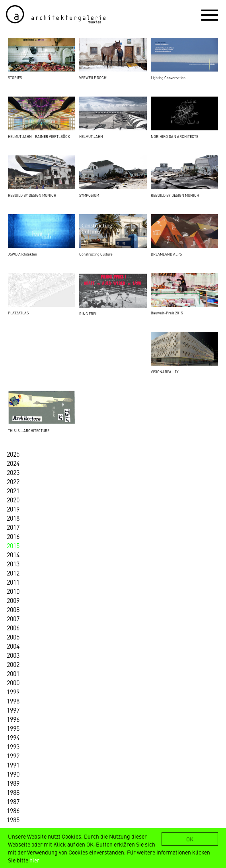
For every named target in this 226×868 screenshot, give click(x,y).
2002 (13, 664)
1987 (13, 801)
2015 (13, 545)
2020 (13, 500)
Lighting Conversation (168, 77)
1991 (13, 765)
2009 (13, 600)
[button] (210, 15)
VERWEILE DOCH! (93, 77)
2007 (13, 618)
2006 (13, 628)
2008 (13, 609)
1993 (13, 746)
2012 (13, 573)
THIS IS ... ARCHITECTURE (29, 430)
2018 (13, 518)
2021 (13, 490)
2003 (13, 655)
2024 (13, 463)
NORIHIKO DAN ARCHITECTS (174, 136)
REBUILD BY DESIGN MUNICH (32, 195)
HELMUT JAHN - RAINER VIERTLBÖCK (39, 136)
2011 (13, 582)
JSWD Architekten (22, 254)
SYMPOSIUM (89, 195)
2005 (13, 637)
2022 (13, 481)
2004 (13, 646)
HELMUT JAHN (91, 136)
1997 (13, 710)
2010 (13, 591)
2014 (13, 554)
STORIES (15, 77)
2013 (13, 564)
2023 (13, 472)
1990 (13, 774)
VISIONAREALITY (165, 372)
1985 (13, 820)
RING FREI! (88, 314)
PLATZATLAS (18, 313)
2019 (13, 509)
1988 (13, 792)
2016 (13, 536)
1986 (13, 810)
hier (34, 860)
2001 (13, 673)
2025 (13, 454)
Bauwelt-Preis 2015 (167, 313)
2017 (13, 527)
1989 (13, 783)
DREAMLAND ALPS (166, 254)
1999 (13, 692)
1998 (13, 701)
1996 (13, 719)
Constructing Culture (96, 254)
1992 (13, 756)
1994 (13, 737)
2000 (13, 682)
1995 (13, 728)
